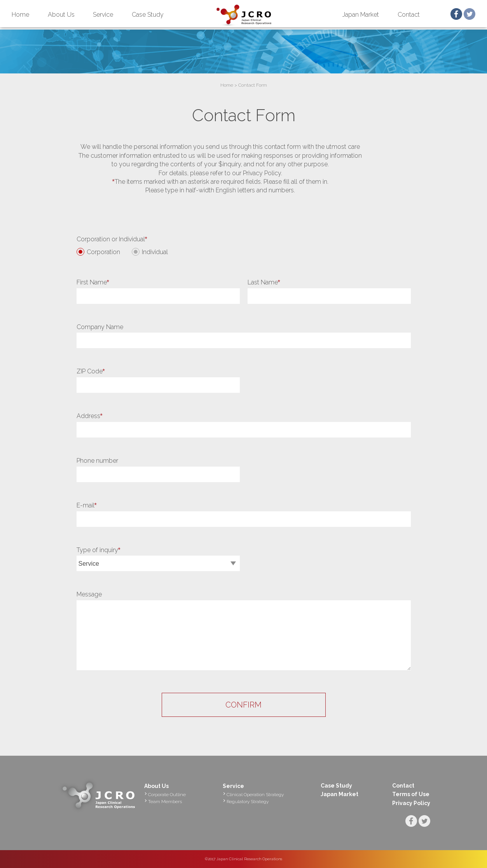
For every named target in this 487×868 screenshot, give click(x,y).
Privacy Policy (411, 803)
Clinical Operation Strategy (255, 795)
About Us (61, 15)
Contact (409, 15)
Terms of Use (411, 794)
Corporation (103, 252)
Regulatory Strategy (248, 802)
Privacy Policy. (263, 173)
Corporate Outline (167, 795)
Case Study (148, 15)
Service (103, 15)
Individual (155, 252)
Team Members (165, 802)
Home (20, 15)
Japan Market (361, 15)
